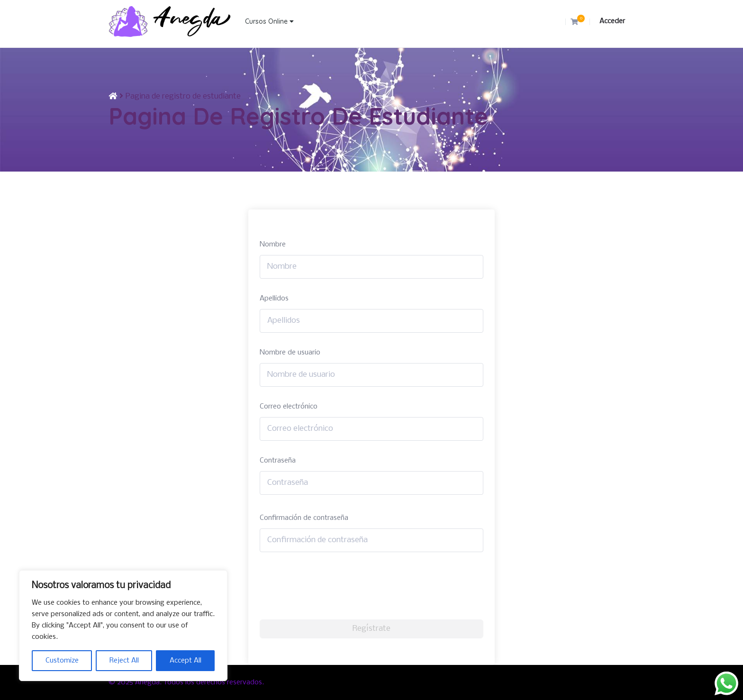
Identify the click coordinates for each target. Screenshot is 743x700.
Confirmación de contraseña (304, 518)
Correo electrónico (289, 407)
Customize (62, 661)
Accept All (186, 661)
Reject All (124, 661)
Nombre (273, 245)
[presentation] (332, 586)
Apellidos (274, 299)
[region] (123, 626)
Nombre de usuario (290, 353)
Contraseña (278, 461)
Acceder (612, 21)
